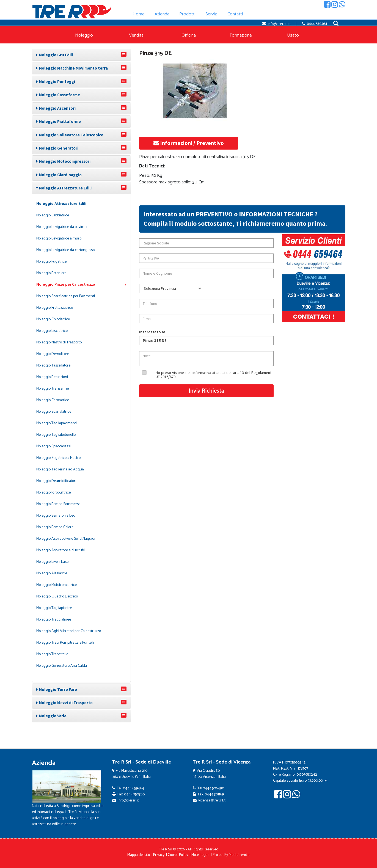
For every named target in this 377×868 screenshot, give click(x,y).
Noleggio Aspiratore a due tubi (60, 550)
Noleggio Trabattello (52, 654)
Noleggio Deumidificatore (57, 481)
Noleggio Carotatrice (53, 400)
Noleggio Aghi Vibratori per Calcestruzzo (69, 631)
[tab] (81, 55)
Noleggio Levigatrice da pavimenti (63, 227)
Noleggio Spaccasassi (53, 446)
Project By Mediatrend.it (231, 855)
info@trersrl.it (279, 24)
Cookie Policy (178, 855)
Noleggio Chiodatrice (53, 319)
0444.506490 (213, 788)
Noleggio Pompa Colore (55, 527)
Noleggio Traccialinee (54, 620)
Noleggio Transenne (53, 389)
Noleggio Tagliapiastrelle (56, 608)
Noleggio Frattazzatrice (55, 308)
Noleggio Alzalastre (52, 573)
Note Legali (200, 855)
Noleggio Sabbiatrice (53, 215)
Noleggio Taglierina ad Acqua (60, 469)
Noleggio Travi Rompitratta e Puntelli (65, 643)
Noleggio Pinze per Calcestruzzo (81, 285)
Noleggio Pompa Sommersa (58, 504)
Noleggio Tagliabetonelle (56, 435)
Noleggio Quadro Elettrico (57, 596)
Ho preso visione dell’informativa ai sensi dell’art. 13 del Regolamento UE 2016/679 (215, 375)
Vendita (136, 35)
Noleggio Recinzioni (52, 377)
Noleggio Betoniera (51, 273)
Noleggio (84, 35)
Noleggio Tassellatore (53, 366)
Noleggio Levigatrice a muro (59, 239)
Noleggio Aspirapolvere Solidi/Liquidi (66, 539)
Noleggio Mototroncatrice (57, 585)
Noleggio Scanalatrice (54, 412)
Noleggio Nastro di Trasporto (59, 342)
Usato (293, 35)
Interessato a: (152, 332)
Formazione (241, 35)
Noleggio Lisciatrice (52, 331)
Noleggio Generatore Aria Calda (62, 666)
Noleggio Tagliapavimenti (57, 423)
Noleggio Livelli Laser (53, 562)
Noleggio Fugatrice (51, 262)
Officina (189, 35)
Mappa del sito (139, 855)
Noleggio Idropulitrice (53, 493)
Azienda (44, 763)
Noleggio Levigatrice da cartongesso (65, 250)
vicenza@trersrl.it (212, 801)
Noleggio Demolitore (53, 354)
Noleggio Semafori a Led (56, 516)
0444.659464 (317, 24)
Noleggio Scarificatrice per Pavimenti (66, 296)
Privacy (159, 855)
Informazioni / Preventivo (189, 143)
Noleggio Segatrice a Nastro (58, 458)
